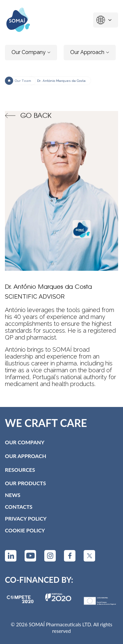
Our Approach (90, 52)
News (13, 495)
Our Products (25, 483)
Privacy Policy (26, 518)
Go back (28, 116)
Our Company (31, 52)
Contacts (19, 507)
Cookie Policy (25, 530)
